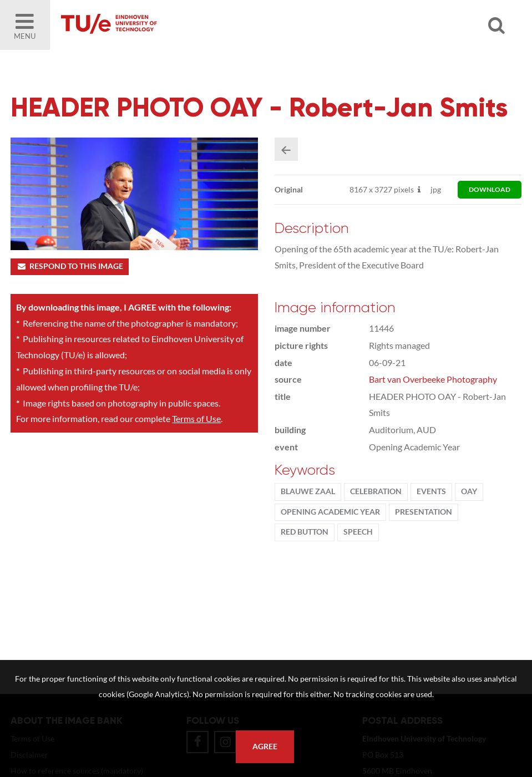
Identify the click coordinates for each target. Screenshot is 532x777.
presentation (424, 512)
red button (305, 532)
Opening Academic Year (330, 512)
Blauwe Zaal (308, 491)
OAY (469, 491)
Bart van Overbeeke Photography (433, 379)
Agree (265, 746)
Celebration (376, 491)
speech (358, 532)
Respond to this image (70, 266)
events (431, 491)
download (490, 189)
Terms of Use (196, 418)
